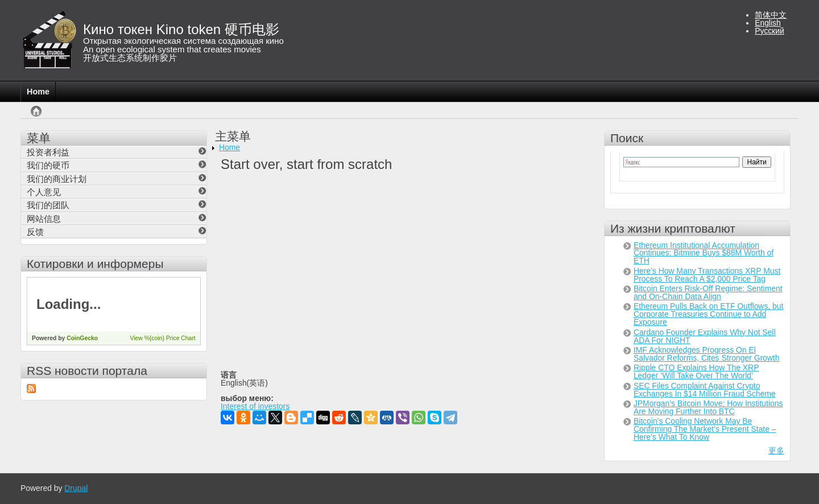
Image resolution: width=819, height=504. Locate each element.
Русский (770, 31)
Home (38, 92)
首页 (34, 117)
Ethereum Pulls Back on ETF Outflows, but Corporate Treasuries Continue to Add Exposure (709, 314)
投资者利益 (48, 152)
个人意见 (44, 192)
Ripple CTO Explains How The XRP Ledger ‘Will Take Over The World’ (696, 371)
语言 (229, 375)
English (768, 23)
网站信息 (44, 219)
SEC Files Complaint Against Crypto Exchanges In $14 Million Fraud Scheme (705, 390)
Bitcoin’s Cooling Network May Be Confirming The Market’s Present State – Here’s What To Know (705, 429)
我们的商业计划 (57, 179)
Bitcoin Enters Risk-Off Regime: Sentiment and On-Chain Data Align (708, 292)
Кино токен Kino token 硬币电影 (181, 29)
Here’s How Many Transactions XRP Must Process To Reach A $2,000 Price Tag (707, 275)
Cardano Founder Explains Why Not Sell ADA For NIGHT (705, 336)
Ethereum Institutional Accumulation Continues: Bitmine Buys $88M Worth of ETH (704, 253)
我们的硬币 (48, 165)
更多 (776, 451)
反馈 (35, 232)
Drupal (76, 488)
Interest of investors (255, 407)
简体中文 (771, 15)
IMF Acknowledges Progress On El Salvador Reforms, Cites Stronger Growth (707, 354)
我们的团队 (48, 205)
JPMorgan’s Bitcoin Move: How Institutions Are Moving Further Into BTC (708, 407)
